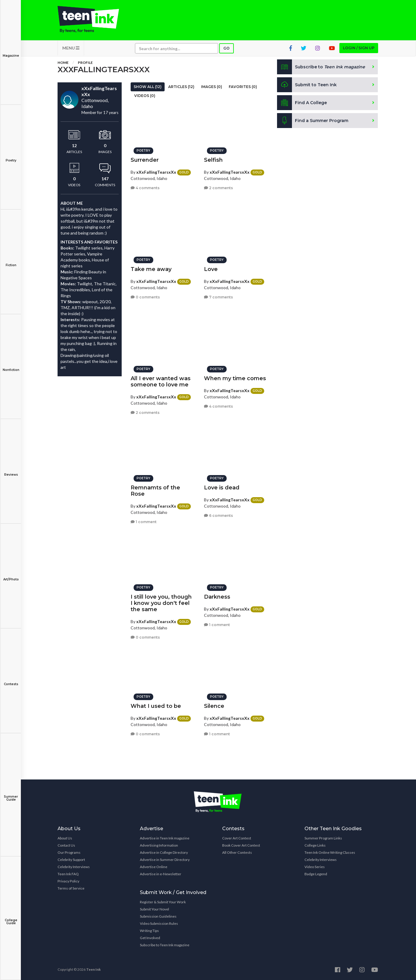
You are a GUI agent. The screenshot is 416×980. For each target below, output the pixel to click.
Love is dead (222, 488)
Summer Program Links (323, 838)
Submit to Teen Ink (307, 85)
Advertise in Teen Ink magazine (165, 838)
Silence (214, 706)
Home (63, 63)
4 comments (145, 188)
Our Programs (69, 852)
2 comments (218, 188)
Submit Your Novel (154, 909)
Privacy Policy (68, 881)
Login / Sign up (359, 48)
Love (211, 269)
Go (226, 48)
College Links (315, 845)
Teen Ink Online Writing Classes (330, 852)
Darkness (217, 597)
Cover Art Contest (237, 838)
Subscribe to (321, 67)
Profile (85, 63)
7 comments (218, 297)
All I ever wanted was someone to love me (161, 382)
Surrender (145, 160)
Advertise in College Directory (164, 852)
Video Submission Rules (159, 923)
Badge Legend (316, 874)
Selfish (213, 160)
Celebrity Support (71, 860)
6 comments (218, 516)
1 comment (144, 522)
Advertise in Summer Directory (165, 860)
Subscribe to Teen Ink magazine (165, 945)
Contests (11, 680)
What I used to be (156, 706)
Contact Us (66, 845)
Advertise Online (154, 867)
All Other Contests (237, 852)
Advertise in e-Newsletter (161, 874)
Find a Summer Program (313, 121)
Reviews (11, 470)
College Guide (11, 917)
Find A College (302, 103)
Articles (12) (181, 87)
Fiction (11, 261)
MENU (71, 48)
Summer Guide (11, 794)
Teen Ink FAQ (68, 874)
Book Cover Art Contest (241, 845)
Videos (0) (145, 96)
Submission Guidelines (158, 916)
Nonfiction (11, 366)
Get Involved (150, 938)
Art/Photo (11, 575)
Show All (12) (148, 87)
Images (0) (212, 87)
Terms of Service (71, 888)
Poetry (11, 156)
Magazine (11, 51)
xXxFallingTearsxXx (156, 172)
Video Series (315, 867)
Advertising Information (159, 845)
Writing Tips (149, 931)
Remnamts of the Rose (155, 491)
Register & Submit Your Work (163, 902)
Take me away (151, 269)
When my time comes (235, 378)
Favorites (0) (243, 87)
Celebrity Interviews (74, 867)
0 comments (145, 297)
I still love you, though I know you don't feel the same (161, 603)
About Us (65, 838)
